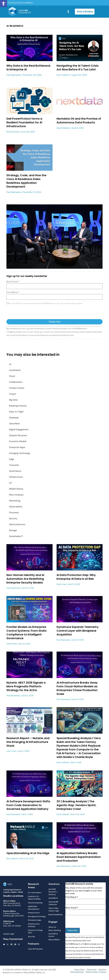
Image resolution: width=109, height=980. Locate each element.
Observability (16, 507)
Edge (12, 459)
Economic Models (18, 441)
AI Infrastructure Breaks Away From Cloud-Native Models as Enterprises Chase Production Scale (77, 688)
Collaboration (16, 382)
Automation (15, 370)
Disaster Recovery (18, 435)
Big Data (13, 400)
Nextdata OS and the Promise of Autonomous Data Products (79, 121)
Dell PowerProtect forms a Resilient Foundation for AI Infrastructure (24, 122)
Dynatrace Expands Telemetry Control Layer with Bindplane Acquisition (78, 631)
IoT (11, 483)
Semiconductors (17, 524)
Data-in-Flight (16, 412)
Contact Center (17, 388)
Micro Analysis (16, 495)
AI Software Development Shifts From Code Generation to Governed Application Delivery (28, 805)
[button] (3, 4)
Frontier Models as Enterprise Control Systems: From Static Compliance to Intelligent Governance (27, 633)
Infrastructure (16, 477)
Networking (15, 501)
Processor (14, 513)
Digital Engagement (19, 429)
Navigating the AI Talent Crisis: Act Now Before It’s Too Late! (78, 68)
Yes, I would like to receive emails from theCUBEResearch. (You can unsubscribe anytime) (45, 304)
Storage (13, 530)
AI (10, 364)
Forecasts (14, 465)
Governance (15, 471)
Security (13, 518)
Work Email (13, 282)
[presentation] (27, 313)
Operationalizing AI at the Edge (28, 853)
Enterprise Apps (17, 447)
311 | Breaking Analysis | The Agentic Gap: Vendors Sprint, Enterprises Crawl (76, 805)
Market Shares (16, 489)
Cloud (12, 376)
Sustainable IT (16, 536)
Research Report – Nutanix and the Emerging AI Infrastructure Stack (28, 742)
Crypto (13, 394)
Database (14, 418)
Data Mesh (14, 424)
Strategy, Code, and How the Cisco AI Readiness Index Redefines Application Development (26, 181)
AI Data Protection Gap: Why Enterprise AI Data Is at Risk (76, 577)
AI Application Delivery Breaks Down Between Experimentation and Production (79, 857)
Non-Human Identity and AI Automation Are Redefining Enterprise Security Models (25, 579)
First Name (13, 292)
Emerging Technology (20, 453)
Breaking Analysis (18, 406)
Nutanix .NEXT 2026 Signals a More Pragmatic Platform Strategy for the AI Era (26, 686)
